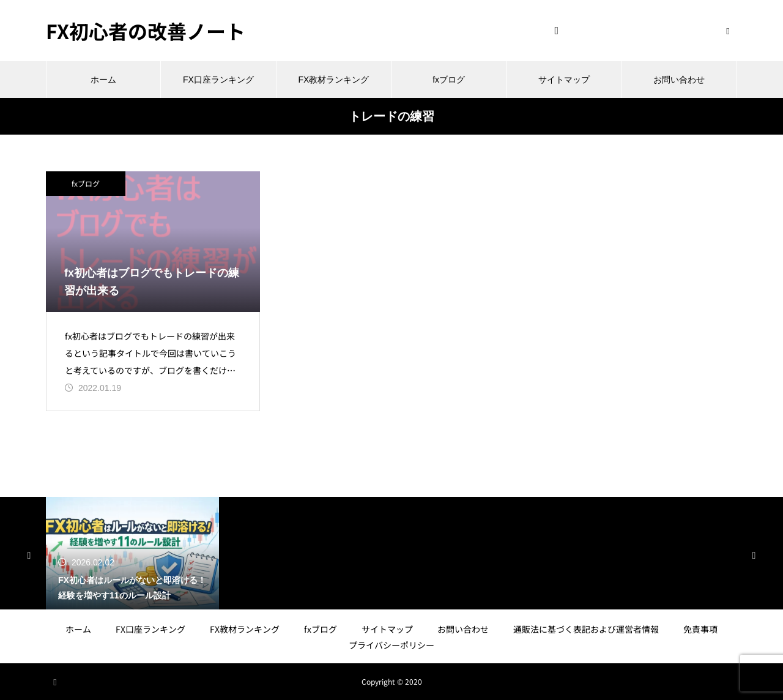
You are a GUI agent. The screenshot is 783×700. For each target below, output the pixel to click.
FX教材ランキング (333, 80)
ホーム (103, 80)
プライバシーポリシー (391, 645)
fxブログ (449, 80)
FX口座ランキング (218, 80)
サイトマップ (564, 80)
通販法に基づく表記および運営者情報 (586, 629)
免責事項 (700, 629)
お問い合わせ (679, 80)
